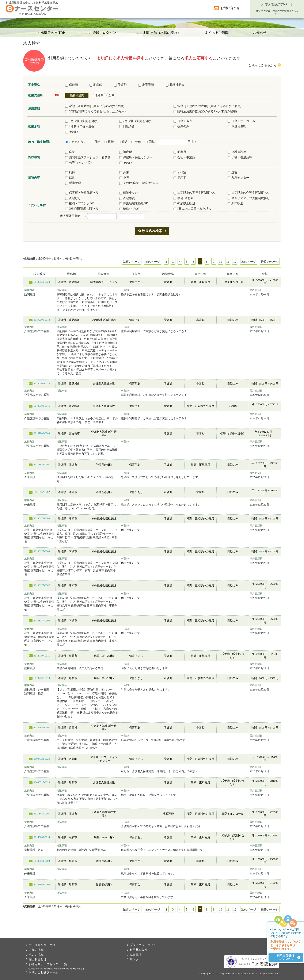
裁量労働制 (237, 126)
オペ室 (180, 172)
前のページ (153, 262)
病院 (70, 152)
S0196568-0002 (42, 885)
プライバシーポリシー (144, 945)
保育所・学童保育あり (82, 193)
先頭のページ (132, 262)
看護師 (120, 85)
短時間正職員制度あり (82, 209)
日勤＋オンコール (241, 121)
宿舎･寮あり (184, 198)
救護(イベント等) (78, 163)
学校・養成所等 (240, 157)
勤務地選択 (77, 96)
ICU (70, 178)
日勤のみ (127, 126)
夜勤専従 (127, 198)
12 (235, 262)
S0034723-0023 (42, 759)
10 (221, 262)
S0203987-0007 (42, 727)
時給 (123, 142)
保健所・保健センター (136, 157)
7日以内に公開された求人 (192, 209)
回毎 (150, 142)
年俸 (136, 142)
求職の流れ (36, 950)
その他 (72, 132)
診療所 (126, 152)
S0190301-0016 (42, 406)
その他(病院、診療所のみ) (138, 183)
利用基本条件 (138, 950)
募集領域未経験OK (134, 203)
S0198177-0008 (42, 551)
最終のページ (270, 262)
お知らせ (260, 33)
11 (228, 262)
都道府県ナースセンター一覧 (48, 964)
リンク (134, 959)
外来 (124, 172)
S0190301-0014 (42, 320)
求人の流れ (36, 955)
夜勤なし (73, 198)
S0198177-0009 (42, 518)
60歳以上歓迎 (184, 203)
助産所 (180, 152)
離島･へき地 (129, 209)
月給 (95, 142)
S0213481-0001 (42, 814)
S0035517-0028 (42, 782)
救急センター (238, 178)
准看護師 (146, 85)
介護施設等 (237, 152)
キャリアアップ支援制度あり (249, 198)
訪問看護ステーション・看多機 (88, 157)
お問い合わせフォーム (43, 973)
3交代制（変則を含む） (83, 121)
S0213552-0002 (42, 492)
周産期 (180, 178)
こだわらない (76, 142)
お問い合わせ (230, 8)
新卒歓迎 (235, 203)
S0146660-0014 (42, 837)
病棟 (70, 172)
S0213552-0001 (42, 465)
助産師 (96, 85)
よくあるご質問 (217, 33)
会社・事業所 (184, 157)
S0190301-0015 (42, 383)
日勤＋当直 (183, 121)
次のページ (249, 262)
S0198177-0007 (42, 585)
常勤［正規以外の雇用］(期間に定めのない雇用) (207, 106)
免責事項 (136, 955)
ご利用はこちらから (262, 65)
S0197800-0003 (42, 433)
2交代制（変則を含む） (137, 121)
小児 (124, 178)
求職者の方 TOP (53, 33)
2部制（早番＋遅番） (81, 126)
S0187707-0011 (42, 656)
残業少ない (129, 193)
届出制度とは (38, 959)
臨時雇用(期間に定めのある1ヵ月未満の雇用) (205, 111)
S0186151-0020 (42, 282)
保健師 (72, 85)
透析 (232, 172)
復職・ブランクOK (80, 203)
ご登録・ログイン (103, 33)
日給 (109, 142)
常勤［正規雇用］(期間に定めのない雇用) (95, 106)
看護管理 (73, 183)
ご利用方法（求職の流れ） (160, 33)
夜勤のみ (181, 126)
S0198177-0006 (42, 621)
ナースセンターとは (42, 945)
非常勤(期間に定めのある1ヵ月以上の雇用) (95, 111)
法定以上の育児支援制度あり (195, 193)
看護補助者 (175, 85)
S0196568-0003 (42, 861)
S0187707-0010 (42, 678)
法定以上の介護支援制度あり (249, 193)
